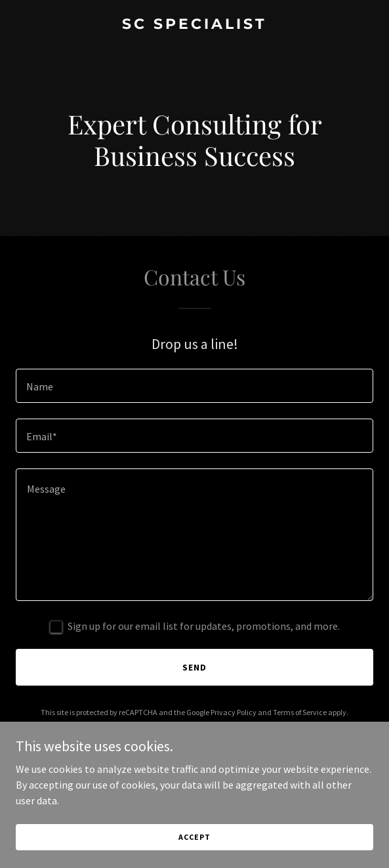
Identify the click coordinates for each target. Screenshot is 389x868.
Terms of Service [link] (300, 712)
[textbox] (194, 386)
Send (194, 667)
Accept (194, 837)
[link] (194, 25)
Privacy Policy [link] (234, 712)
